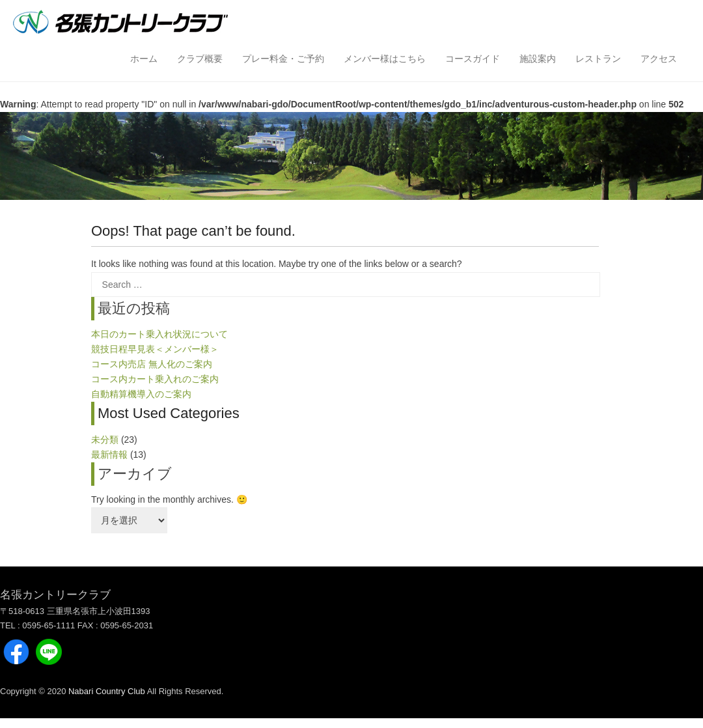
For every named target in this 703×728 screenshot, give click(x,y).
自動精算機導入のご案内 (141, 394)
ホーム (144, 59)
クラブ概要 (200, 59)
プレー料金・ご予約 (283, 59)
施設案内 (538, 59)
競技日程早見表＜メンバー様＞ (155, 349)
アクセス (659, 59)
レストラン (598, 59)
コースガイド (473, 59)
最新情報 (109, 455)
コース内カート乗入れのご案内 (155, 379)
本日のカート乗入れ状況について (159, 334)
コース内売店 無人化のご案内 (152, 364)
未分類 (105, 440)
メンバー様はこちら (385, 59)
